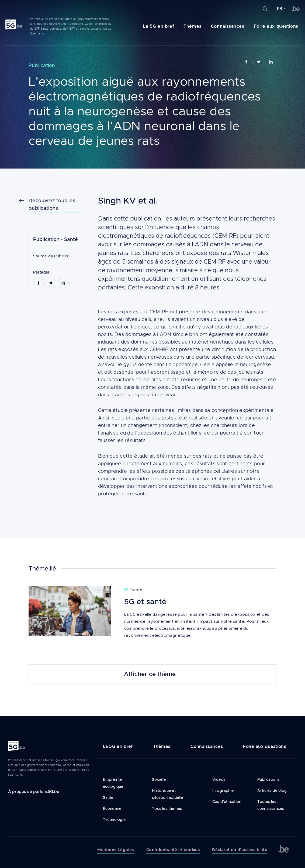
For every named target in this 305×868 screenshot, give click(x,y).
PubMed (62, 256)
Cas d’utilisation (227, 801)
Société (159, 779)
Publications (268, 779)
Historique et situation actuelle (167, 794)
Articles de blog (272, 790)
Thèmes (193, 26)
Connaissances (228, 26)
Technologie (114, 820)
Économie (112, 808)
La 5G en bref (159, 26)
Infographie (223, 790)
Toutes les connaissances (271, 805)
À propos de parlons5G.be (34, 791)
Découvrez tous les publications (52, 204)
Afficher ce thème (150, 674)
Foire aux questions (276, 26)
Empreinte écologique (113, 783)
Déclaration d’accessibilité (240, 850)
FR (280, 8)
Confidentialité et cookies (173, 850)
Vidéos (219, 779)
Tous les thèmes (167, 808)
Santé (71, 239)
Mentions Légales (116, 850)
